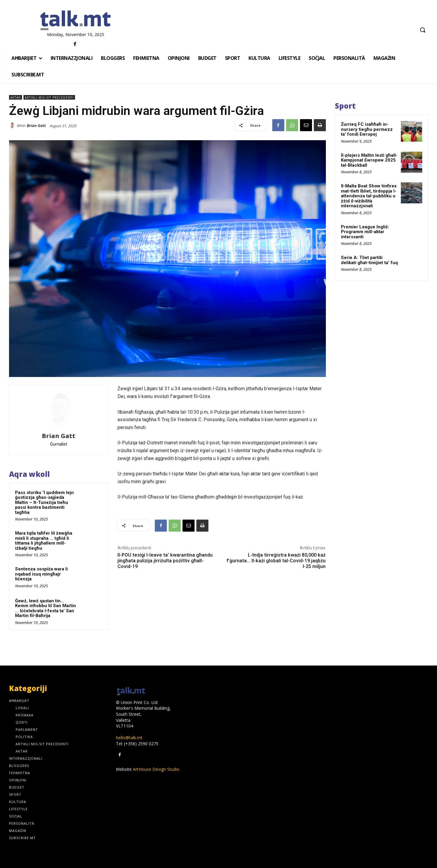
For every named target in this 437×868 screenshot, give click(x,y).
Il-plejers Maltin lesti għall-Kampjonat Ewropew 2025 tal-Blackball (369, 160)
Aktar (16, 97)
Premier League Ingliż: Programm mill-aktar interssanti (365, 232)
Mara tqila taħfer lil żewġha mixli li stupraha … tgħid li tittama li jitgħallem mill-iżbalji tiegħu (44, 541)
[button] (423, 30)
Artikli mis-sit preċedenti (49, 97)
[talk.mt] (76, 21)
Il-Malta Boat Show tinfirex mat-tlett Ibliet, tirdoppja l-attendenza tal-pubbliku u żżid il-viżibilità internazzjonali (369, 196)
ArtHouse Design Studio (156, 769)
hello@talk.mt (129, 738)
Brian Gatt (36, 125)
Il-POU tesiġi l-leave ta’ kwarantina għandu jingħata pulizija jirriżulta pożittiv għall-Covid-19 (165, 561)
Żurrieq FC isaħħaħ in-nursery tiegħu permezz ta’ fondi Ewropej (367, 129)
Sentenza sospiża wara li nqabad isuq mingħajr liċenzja (41, 574)
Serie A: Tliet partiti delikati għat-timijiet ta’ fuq (369, 260)
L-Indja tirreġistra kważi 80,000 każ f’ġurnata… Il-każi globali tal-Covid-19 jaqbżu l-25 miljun (276, 561)
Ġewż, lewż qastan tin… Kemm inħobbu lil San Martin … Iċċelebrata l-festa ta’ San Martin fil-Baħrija (45, 608)
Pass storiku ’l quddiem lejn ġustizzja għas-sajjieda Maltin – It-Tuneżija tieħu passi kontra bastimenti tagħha (44, 502)
